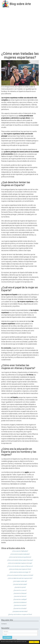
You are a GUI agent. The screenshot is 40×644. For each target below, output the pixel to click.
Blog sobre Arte (20, 4)
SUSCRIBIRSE (7, 637)
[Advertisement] (20, 29)
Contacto (4, 624)
